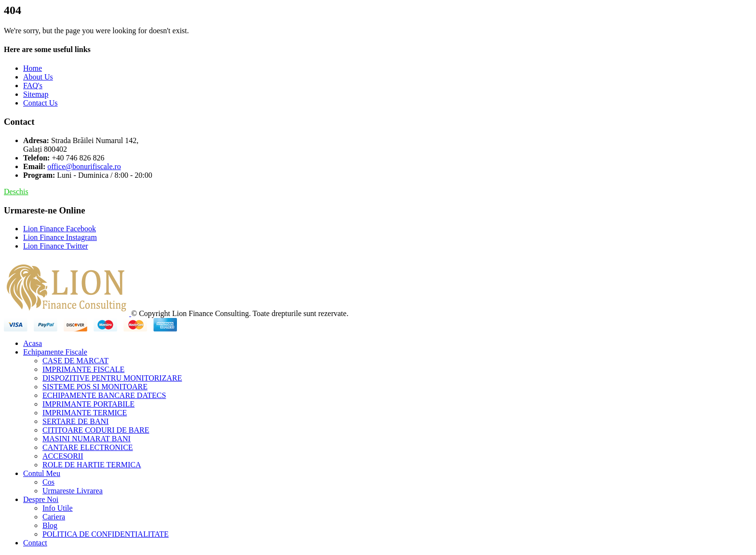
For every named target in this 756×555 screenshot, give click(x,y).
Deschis (16, 192)
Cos (48, 482)
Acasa (33, 343)
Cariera (54, 517)
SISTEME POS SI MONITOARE (95, 387)
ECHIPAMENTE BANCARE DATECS (104, 395)
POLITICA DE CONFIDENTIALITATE (106, 534)
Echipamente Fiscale (55, 352)
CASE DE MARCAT (75, 361)
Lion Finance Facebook (60, 229)
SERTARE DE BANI (75, 421)
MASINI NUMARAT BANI (87, 439)
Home (33, 68)
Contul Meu (42, 473)
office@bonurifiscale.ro (84, 166)
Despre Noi (41, 499)
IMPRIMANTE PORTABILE (88, 404)
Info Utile (58, 508)
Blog (50, 525)
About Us (38, 77)
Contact (35, 543)
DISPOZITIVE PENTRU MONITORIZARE (112, 378)
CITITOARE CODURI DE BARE (96, 430)
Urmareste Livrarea (73, 491)
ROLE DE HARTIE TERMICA (92, 465)
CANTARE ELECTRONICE (88, 447)
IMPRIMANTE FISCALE (83, 369)
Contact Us (40, 103)
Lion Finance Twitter (56, 246)
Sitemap (36, 94)
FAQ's (33, 86)
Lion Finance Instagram (60, 237)
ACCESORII (63, 456)
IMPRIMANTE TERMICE (85, 413)
